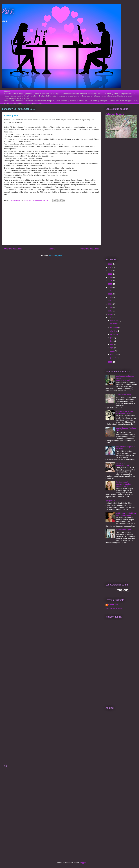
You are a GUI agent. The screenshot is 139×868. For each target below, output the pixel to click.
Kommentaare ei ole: (41, 200)
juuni (112, 341)
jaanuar (113, 358)
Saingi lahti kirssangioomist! (123, 464)
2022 (110, 277)
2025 (110, 267)
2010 (110, 318)
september (115, 334)
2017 (110, 294)
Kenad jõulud (12, 116)
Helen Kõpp (113, 605)
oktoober (114, 331)
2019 (110, 287)
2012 (110, 311)
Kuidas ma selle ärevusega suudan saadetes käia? (123, 484)
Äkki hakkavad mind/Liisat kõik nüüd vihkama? (126, 514)
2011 (110, 314)
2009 (110, 362)
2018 (110, 291)
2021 (110, 281)
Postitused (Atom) (55, 255)
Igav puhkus (110, 501)
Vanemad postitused (90, 249)
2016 (110, 298)
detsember (115, 321)
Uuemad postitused (13, 249)
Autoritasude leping (115, 114)
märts (113, 351)
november (114, 328)
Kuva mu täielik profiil (114, 608)
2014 (110, 304)
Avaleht (51, 249)
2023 (110, 274)
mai (112, 344)
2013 (110, 308)
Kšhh (8, 13)
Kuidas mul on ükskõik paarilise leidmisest (125, 412)
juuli (112, 338)
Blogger (83, 863)
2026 (110, 264)
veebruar (114, 354)
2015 (110, 301)
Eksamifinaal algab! (124, 530)
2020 (110, 284)
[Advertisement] (52, 225)
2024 (110, 271)
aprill (112, 348)
